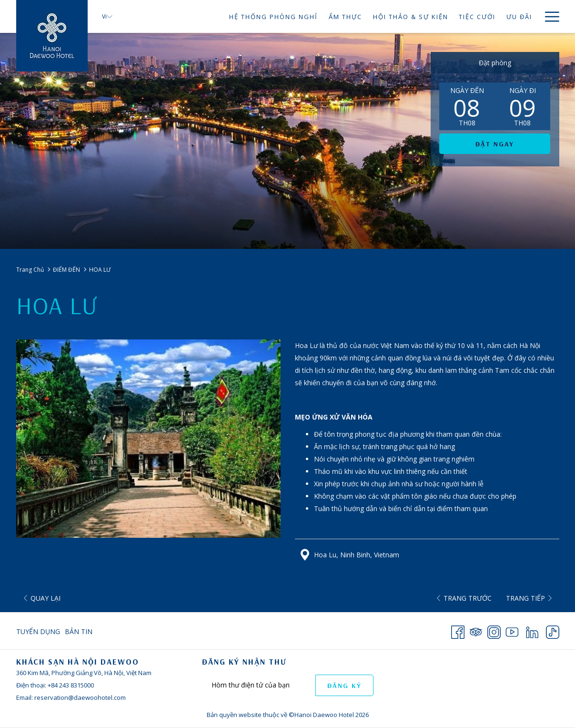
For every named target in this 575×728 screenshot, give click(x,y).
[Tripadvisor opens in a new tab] (476, 630)
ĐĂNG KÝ (344, 686)
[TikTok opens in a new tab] (553, 630)
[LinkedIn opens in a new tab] (532, 630)
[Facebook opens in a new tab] (458, 630)
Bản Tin (79, 631)
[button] (467, 106)
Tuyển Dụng (38, 631)
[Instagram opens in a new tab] (494, 630)
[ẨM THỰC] (346, 16)
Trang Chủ (30, 270)
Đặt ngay (495, 144)
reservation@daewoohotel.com (80, 697)
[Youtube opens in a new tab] (512, 630)
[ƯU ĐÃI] (520, 16)
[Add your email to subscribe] (259, 685)
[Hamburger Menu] (549, 16)
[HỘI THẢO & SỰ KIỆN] (410, 16)
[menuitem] (39, 632)
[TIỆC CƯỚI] (477, 16)
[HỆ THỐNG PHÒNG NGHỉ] (274, 16)
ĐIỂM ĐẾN (66, 270)
